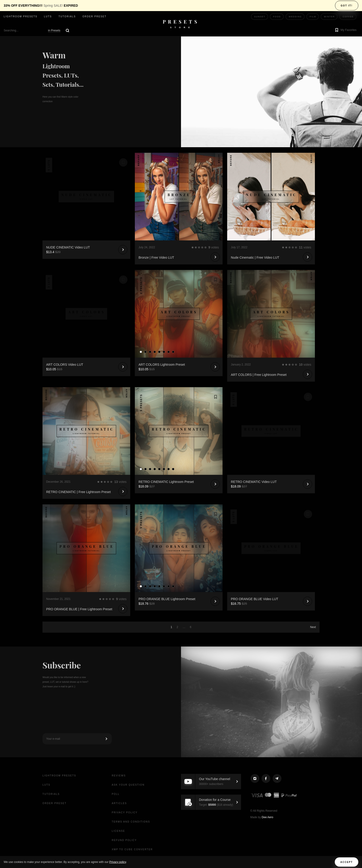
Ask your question (128, 785)
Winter (329, 17)
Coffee (348, 17)
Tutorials (67, 16)
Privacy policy (118, 862)
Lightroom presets (21, 16)
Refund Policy (124, 840)
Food (277, 17)
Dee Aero (267, 817)
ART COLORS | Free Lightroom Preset (259, 375)
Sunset (260, 17)
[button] (345, 30)
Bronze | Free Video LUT (156, 257)
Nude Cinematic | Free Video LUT (255, 257)
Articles (119, 803)
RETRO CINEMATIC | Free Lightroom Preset (78, 492)
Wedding (295, 17)
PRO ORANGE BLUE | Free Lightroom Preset (79, 609)
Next (313, 627)
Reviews (119, 776)
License (118, 831)
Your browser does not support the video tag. (86, 175)
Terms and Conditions (131, 822)
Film (313, 17)
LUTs (48, 16)
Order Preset (94, 16)
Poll (116, 794)
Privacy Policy (125, 813)
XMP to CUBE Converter (132, 849)
